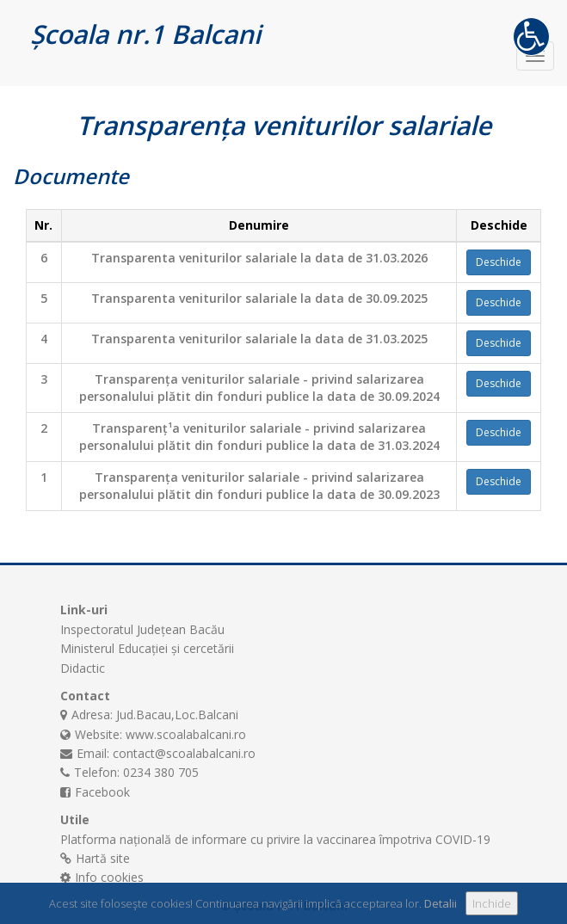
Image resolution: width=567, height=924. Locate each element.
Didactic (83, 668)
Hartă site (103, 858)
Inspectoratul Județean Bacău (142, 629)
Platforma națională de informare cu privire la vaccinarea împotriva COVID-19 (275, 839)
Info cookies (109, 877)
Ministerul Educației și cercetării (147, 648)
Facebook (102, 792)
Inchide (492, 903)
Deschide (499, 262)
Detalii (441, 903)
